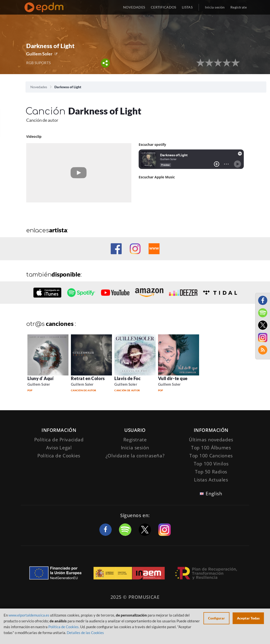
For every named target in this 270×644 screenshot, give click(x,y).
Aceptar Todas (248, 618)
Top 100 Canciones (211, 456)
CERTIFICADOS (164, 7)
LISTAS (187, 7)
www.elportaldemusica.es (29, 615)
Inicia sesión (215, 7)
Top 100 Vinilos (211, 464)
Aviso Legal (59, 448)
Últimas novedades (211, 440)
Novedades (39, 87)
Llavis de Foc (127, 378)
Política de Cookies (59, 456)
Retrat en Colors (88, 378)
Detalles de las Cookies (85, 633)
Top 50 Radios (211, 472)
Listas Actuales (211, 480)
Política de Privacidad (59, 440)
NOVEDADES (134, 7)
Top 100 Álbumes (211, 448)
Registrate (135, 440)
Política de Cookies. (64, 627)
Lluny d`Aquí (40, 378)
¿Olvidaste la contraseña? (135, 456)
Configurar (216, 618)
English (214, 494)
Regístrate (239, 7)
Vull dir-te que (173, 378)
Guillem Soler (39, 54)
